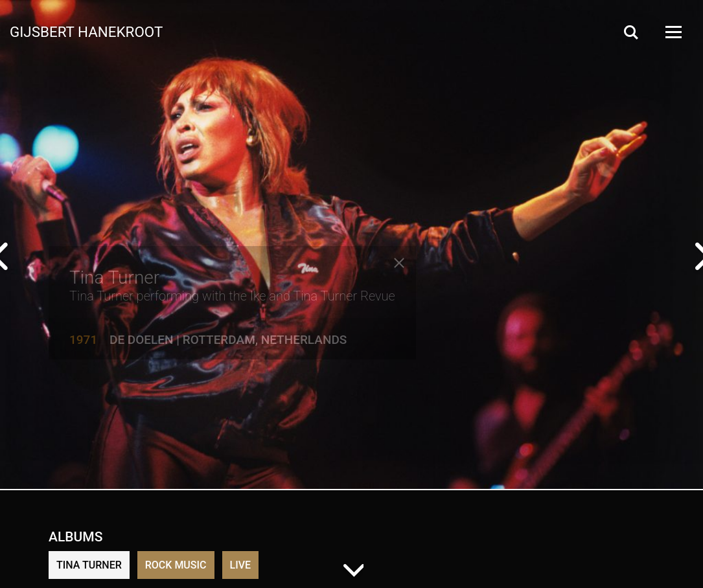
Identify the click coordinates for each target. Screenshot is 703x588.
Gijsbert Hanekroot (86, 31)
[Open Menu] (673, 32)
